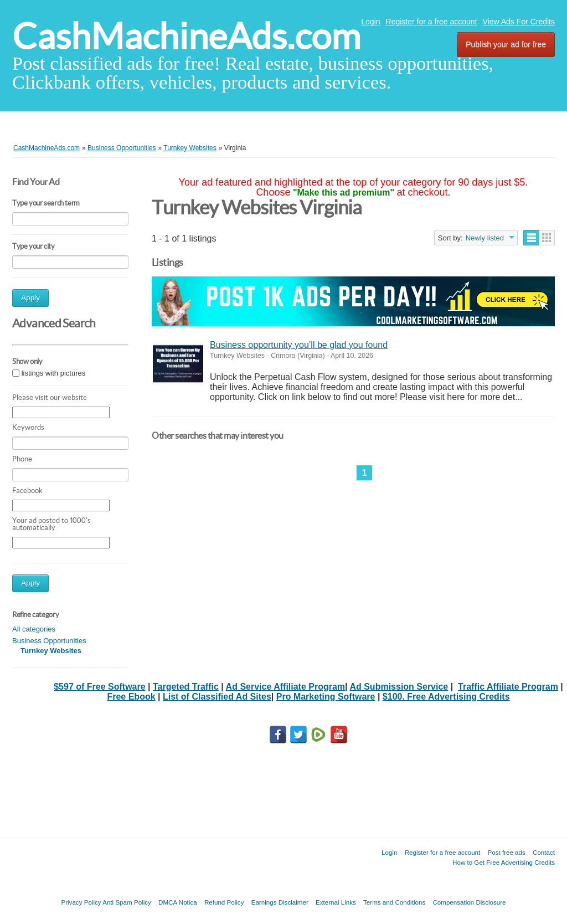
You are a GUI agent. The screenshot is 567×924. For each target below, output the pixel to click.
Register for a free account (432, 22)
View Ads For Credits (519, 22)
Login (370, 22)
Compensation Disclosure (469, 902)
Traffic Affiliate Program (508, 687)
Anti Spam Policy (127, 902)
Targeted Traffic (186, 687)
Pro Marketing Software (326, 697)
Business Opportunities (49, 641)
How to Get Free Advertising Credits (504, 862)
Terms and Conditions (394, 902)
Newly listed (485, 238)
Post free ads (506, 852)
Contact (544, 852)
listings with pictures (54, 373)
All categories (34, 629)
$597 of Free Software (99, 687)
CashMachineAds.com (186, 36)
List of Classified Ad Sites (217, 697)
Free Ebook (131, 697)
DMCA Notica (178, 902)
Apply (30, 298)
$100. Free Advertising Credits (446, 697)
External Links (336, 902)
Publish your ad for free (506, 44)
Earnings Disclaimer (280, 902)
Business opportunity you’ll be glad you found (299, 345)
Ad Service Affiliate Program (285, 687)
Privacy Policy (81, 902)
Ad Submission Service (399, 687)
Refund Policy (224, 902)
